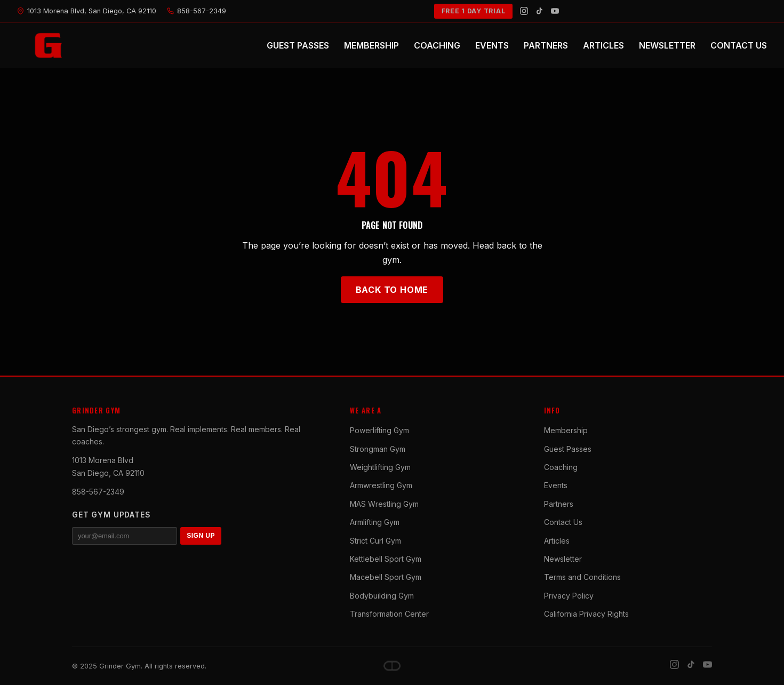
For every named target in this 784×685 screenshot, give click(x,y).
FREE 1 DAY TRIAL (474, 11)
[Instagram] (524, 11)
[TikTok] (539, 11)
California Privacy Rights (586, 614)
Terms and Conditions (582, 577)
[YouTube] (555, 11)
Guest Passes (568, 449)
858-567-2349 (98, 492)
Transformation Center (389, 614)
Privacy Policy (569, 596)
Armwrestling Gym (381, 485)
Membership (566, 430)
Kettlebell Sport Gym (386, 559)
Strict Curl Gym (375, 541)
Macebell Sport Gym (386, 577)
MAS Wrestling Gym (384, 504)
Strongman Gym (378, 449)
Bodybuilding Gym (382, 596)
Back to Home (392, 290)
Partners (559, 504)
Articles (557, 541)
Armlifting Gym (375, 522)
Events (556, 485)
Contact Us (563, 522)
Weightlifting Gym (380, 467)
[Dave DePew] (392, 666)
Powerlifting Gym (379, 430)
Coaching (561, 467)
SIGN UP (201, 536)
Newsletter (563, 559)
